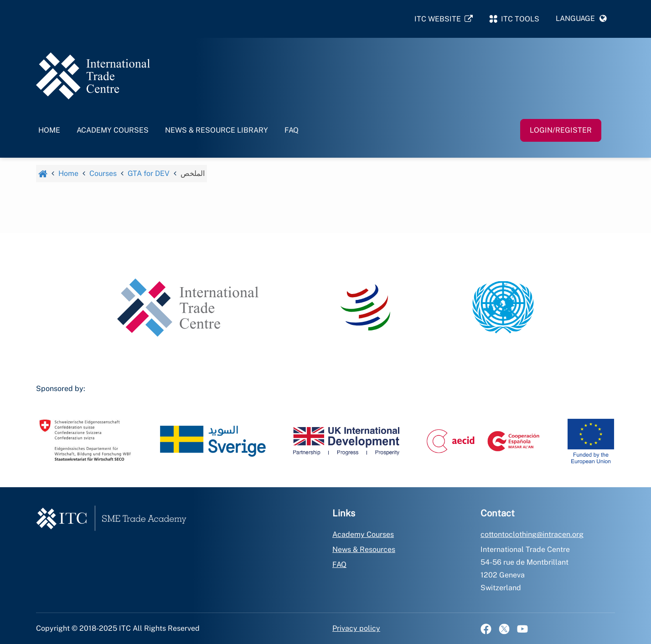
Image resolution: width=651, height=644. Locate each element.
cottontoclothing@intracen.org (532, 534)
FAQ (292, 130)
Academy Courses (113, 130)
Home (49, 130)
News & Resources (364, 549)
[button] (581, 19)
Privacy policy (356, 628)
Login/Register (561, 130)
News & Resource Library (217, 130)
